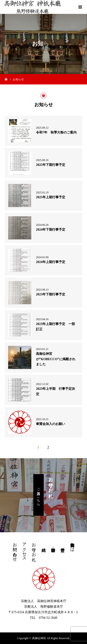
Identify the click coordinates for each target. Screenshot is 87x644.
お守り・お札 (34, 547)
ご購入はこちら (39, 495)
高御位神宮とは (72, 545)
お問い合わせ (15, 550)
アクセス (24, 549)
